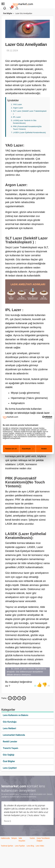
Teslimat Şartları (7, 846)
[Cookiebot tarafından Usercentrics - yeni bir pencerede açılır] (40, 417)
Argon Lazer (18, 108)
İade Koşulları (22, 840)
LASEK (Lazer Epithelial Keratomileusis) (29, 132)
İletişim (14, 838)
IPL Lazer (17, 117)
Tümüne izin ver (11, 449)
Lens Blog (30, 846)
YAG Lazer (17, 104)
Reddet (44, 449)
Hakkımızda (5, 838)
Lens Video (40, 846)
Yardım (32, 838)
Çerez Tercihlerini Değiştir (43, 840)
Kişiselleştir (28, 449)
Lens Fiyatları (20, 846)
